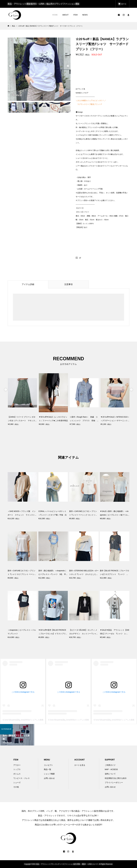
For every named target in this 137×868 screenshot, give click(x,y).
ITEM (75, 15)
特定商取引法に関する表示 (116, 778)
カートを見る (80, 765)
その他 (16, 787)
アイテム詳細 (28, 284)
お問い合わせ (49, 778)
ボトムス (17, 774)
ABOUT (65, 15)
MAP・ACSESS (111, 769)
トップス (17, 769)
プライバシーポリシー (114, 783)
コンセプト (48, 765)
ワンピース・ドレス (21, 778)
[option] (39, 69)
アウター (17, 765)
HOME (55, 15)
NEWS (85, 15)
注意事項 (68, 284)
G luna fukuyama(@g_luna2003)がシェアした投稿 (23, 720)
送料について (110, 774)
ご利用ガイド (110, 765)
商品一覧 (47, 769)
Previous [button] (10, 66)
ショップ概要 (49, 774)
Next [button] (68, 66)
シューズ (17, 783)
